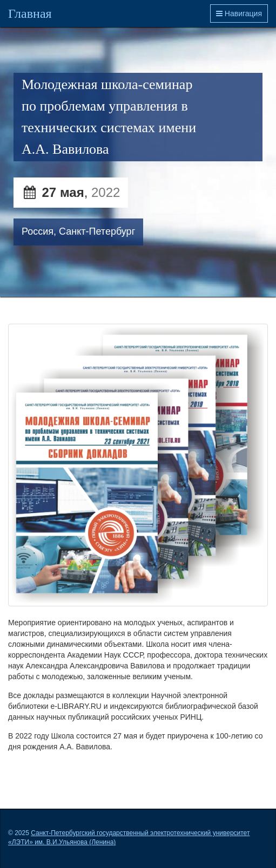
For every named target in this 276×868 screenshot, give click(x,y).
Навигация (239, 13)
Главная (30, 13)
